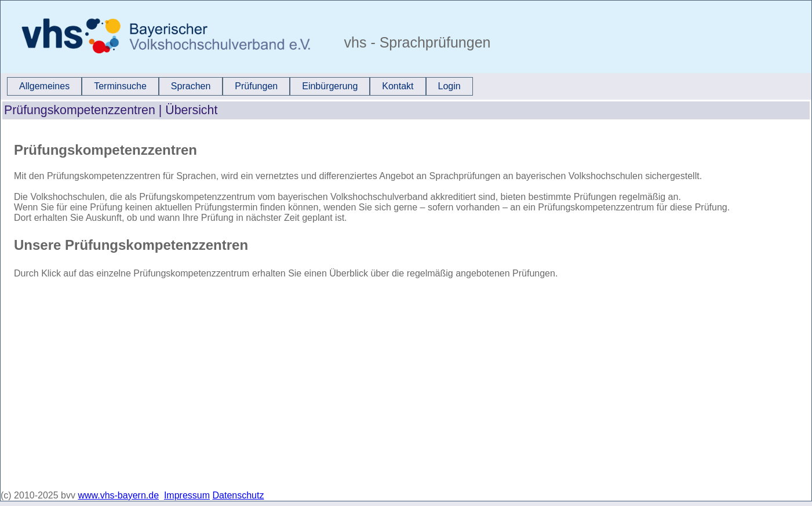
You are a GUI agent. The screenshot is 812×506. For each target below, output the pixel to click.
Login (449, 86)
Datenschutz (238, 495)
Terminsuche (120, 86)
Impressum (187, 495)
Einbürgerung (330, 86)
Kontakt (398, 86)
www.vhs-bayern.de (118, 495)
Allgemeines (44, 86)
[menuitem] (44, 86)
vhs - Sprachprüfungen (416, 42)
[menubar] (240, 86)
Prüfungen (256, 86)
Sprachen (191, 86)
